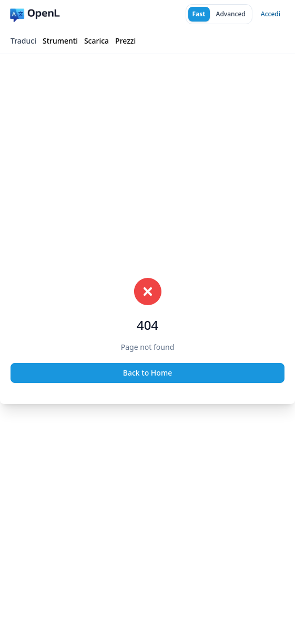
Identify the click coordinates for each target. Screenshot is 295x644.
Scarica (96, 41)
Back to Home (147, 373)
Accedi (271, 14)
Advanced (231, 14)
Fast (199, 14)
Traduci (23, 41)
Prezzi (125, 41)
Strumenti (60, 41)
